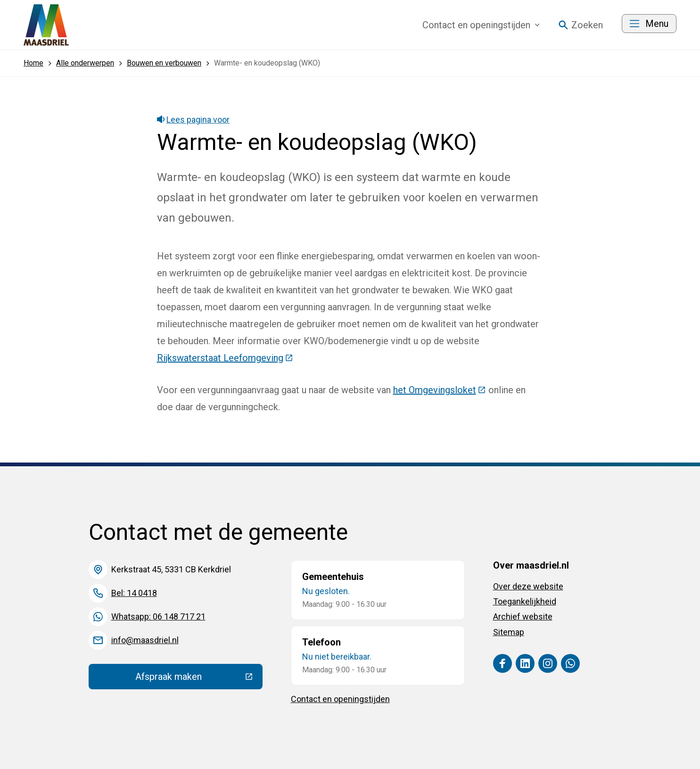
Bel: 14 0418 (134, 593)
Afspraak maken (199, 679)
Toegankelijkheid (525, 601)
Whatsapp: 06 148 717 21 (158, 616)
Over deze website (528, 586)
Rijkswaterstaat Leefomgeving (225, 358)
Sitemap (509, 632)
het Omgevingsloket (440, 390)
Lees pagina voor (194, 120)
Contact (481, 25)
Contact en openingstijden (340, 699)
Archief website (523, 616)
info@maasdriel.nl (145, 640)
